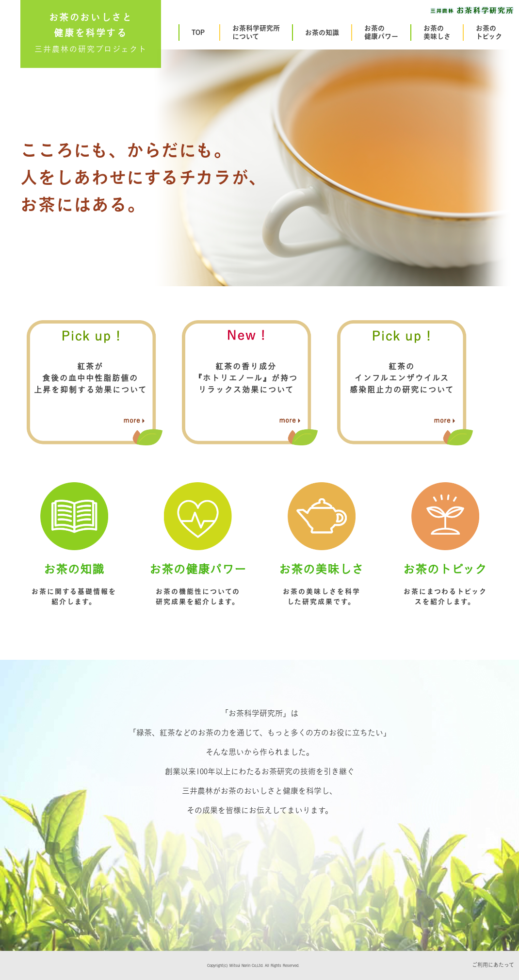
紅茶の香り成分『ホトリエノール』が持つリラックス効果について (246, 378)
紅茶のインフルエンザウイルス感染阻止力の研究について (402, 378)
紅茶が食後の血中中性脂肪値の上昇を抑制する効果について (90, 378)
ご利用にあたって (493, 965)
